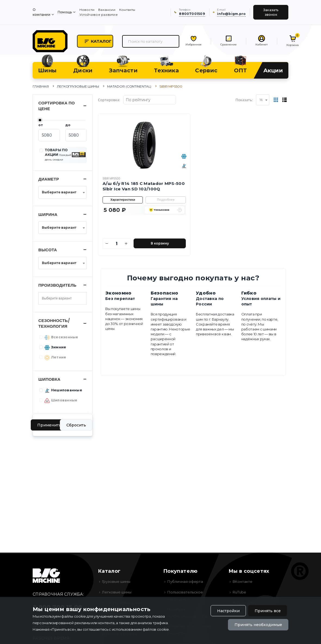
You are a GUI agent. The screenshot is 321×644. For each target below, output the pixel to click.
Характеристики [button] (123, 200)
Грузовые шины (116, 581)
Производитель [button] (57, 285)
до (68, 125)
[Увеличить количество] (126, 243)
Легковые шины (117, 592)
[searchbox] (61, 298)
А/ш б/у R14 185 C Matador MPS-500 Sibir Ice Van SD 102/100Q (144, 186)
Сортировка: (109, 100)
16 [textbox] (261, 100)
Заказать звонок (271, 12)
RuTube (239, 592)
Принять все (268, 611)
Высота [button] (48, 250)
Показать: (244, 100)
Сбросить (76, 425)
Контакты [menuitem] (127, 10)
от (41, 125)
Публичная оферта (185, 581)
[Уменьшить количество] (107, 243)
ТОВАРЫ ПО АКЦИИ (58, 155)
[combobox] (263, 100)
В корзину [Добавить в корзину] (160, 243)
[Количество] (117, 243)
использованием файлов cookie (140, 629)
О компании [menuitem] (41, 12)
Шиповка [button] (49, 379)
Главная (41, 86)
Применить (49, 425)
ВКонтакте (243, 581)
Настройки (228, 611)
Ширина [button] (48, 214)
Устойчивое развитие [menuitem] (99, 15)
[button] (180, 210)
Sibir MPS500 (111, 179)
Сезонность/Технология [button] (54, 323)
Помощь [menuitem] (65, 12)
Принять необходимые (258, 625)
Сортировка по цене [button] (57, 106)
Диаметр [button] (49, 179)
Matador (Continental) (129, 86)
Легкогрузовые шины (78, 86)
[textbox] (61, 192)
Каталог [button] (98, 41)
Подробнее (166, 200)
